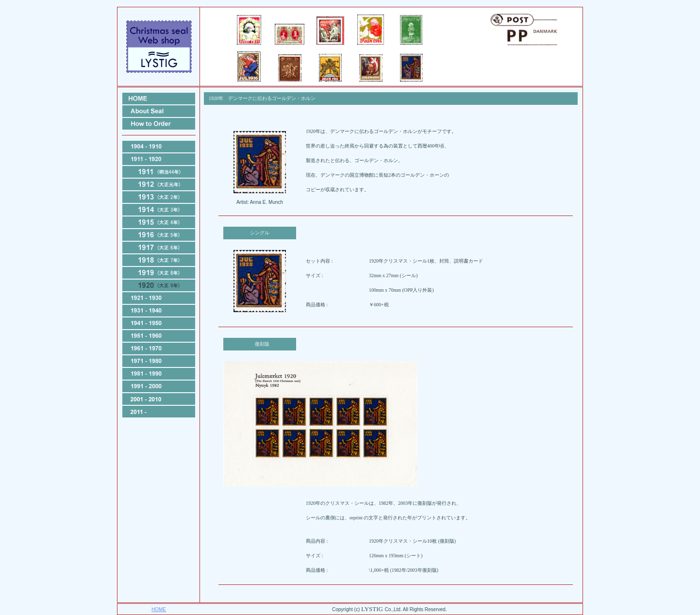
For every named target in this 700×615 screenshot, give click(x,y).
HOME (159, 609)
